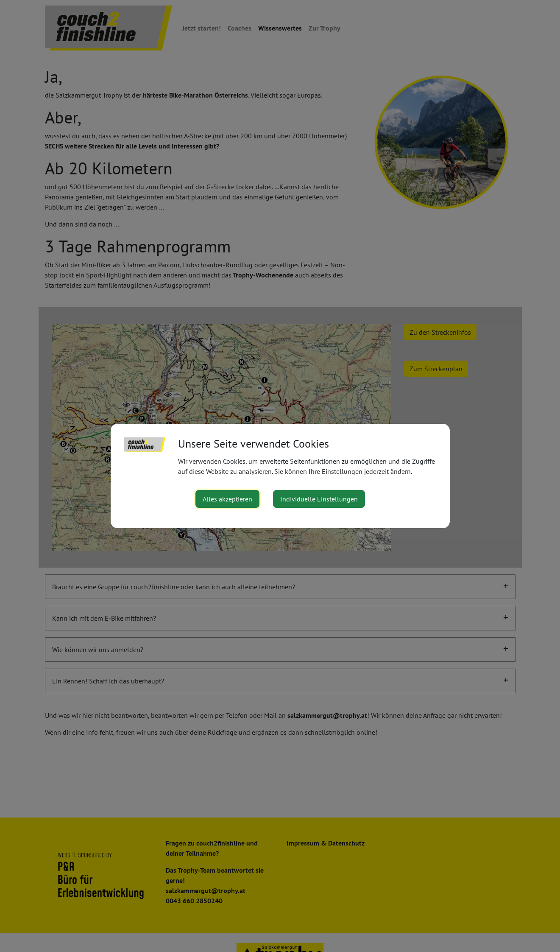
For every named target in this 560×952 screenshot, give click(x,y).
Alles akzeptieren (227, 499)
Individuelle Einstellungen (319, 499)
